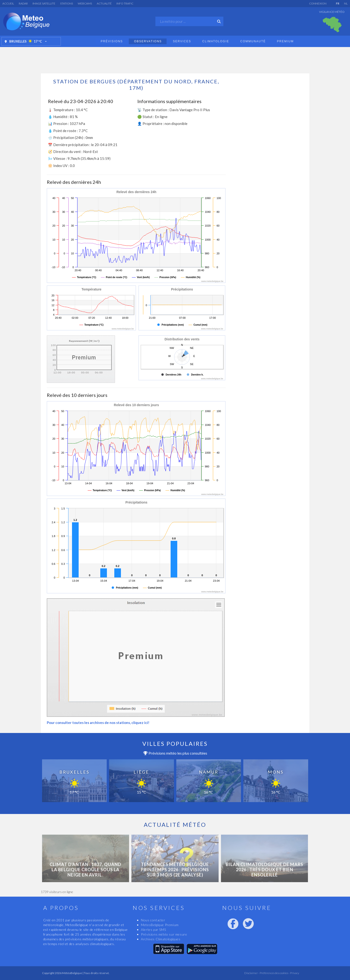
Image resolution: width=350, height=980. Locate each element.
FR (338, 3)
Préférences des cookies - (274, 973)
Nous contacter (153, 920)
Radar (23, 3)
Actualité (104, 3)
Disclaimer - (252, 973)
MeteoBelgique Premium (160, 925)
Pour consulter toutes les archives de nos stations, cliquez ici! (98, 723)
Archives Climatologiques (161, 939)
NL (346, 3)
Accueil (8, 3)
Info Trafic (125, 3)
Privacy (294, 973)
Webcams (85, 3)
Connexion (318, 3)
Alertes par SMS (153, 930)
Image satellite (44, 3)
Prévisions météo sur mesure (164, 934)
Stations (67, 3)
